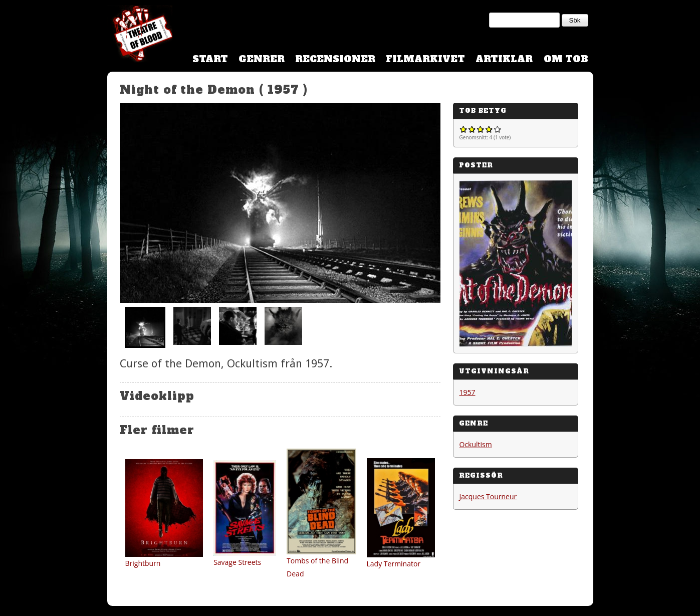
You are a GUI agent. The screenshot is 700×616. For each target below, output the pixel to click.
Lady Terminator (394, 564)
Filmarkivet (425, 59)
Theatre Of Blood (140, 35)
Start (210, 59)
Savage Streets (237, 562)
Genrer (262, 59)
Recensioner (335, 59)
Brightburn (143, 563)
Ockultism (476, 444)
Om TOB (566, 59)
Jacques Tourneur (488, 496)
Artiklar (504, 59)
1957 (468, 392)
